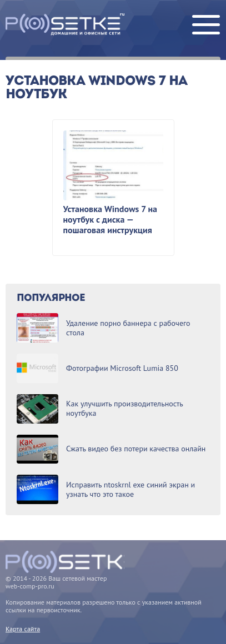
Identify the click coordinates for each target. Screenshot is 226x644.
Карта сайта (23, 629)
